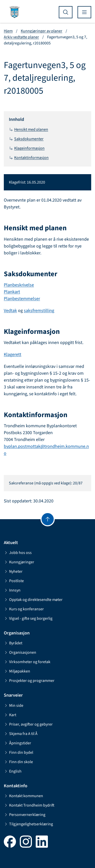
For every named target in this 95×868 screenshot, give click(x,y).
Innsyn (12, 590)
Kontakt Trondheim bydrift (29, 805)
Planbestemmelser (22, 299)
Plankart (12, 292)
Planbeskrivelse (19, 285)
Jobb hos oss (18, 553)
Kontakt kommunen (23, 796)
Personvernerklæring (25, 815)
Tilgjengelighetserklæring (28, 824)
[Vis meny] (84, 12)
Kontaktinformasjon (29, 158)
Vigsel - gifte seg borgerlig (28, 618)
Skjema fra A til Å (21, 734)
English (13, 771)
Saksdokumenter (26, 139)
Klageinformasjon (27, 148)
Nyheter (13, 571)
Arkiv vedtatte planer (21, 37)
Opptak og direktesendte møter (33, 600)
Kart (10, 715)
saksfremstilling (39, 311)
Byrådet (13, 643)
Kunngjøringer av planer (42, 31)
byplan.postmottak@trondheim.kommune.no (46, 450)
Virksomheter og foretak (27, 662)
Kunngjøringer (19, 562)
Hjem (8, 31)
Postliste (14, 581)
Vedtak (10, 311)
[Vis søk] (66, 12)
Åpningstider (17, 743)
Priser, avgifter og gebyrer (28, 724)
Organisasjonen (20, 652)
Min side (14, 706)
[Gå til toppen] (48, 519)
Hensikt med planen (29, 129)
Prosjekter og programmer (29, 681)
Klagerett (13, 355)
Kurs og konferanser (24, 609)
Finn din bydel (18, 752)
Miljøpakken (17, 671)
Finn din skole (18, 762)
